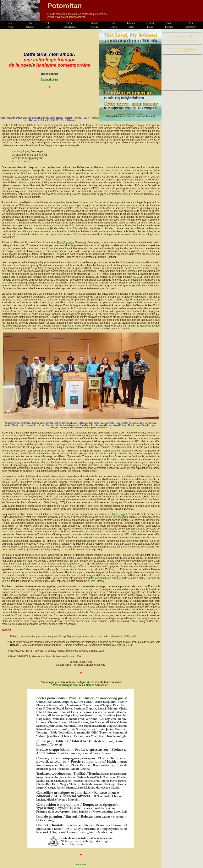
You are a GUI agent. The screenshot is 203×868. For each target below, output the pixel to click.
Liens (150, 27)
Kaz (10, 23)
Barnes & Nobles (84, 685)
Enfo (30, 23)
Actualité (30, 27)
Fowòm (131, 23)
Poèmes (169, 27)
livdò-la (188, 51)
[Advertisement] (182, 73)
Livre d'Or (191, 48)
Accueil (10, 27)
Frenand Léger (50, 79)
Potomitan (65, 6)
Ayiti (47, 23)
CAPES (95, 27)
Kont (113, 23)
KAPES (95, 23)
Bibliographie (70, 27)
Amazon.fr (102, 685)
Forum (131, 27)
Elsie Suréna (97, 581)
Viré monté (81, 864)
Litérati (69, 23)
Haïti (47, 27)
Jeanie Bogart (119, 514)
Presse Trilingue (63, 685)
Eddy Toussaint (66, 243)
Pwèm (169, 23)
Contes (113, 27)
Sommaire (191, 27)
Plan (191, 23)
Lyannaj (150, 23)
